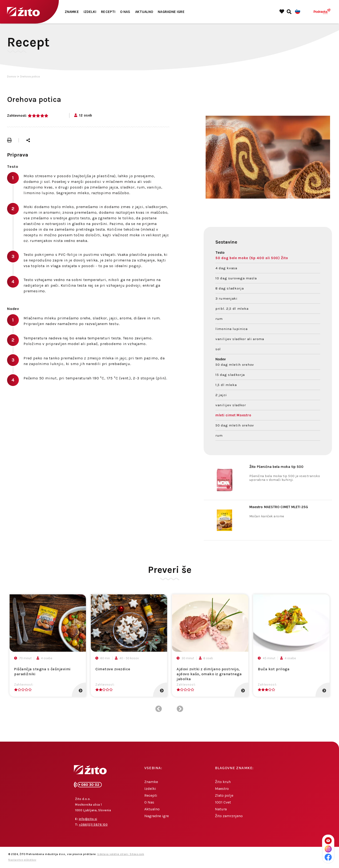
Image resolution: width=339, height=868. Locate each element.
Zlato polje (224, 795)
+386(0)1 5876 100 (93, 825)
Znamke (72, 12)
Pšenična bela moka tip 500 (276, 467)
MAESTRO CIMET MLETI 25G (279, 507)
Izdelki (90, 12)
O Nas (125, 12)
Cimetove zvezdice (113, 669)
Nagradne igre (171, 12)
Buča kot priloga (274, 669)
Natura (221, 809)
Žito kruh (223, 782)
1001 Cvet (223, 802)
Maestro (222, 789)
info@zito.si (88, 819)
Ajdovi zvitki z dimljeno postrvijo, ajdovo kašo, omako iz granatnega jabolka (209, 674)
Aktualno (144, 12)
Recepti (108, 12)
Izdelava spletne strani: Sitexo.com (121, 854)
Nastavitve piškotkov (22, 860)
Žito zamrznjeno (229, 816)
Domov (12, 76)
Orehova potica (30, 76)
